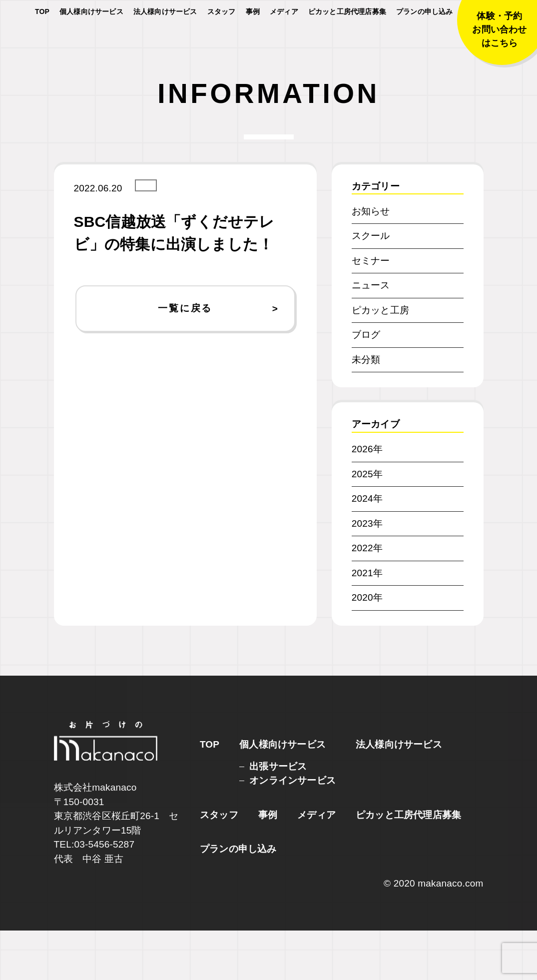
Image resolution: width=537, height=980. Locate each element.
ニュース (371, 335)
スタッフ (222, 40)
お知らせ (371, 261)
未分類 (366, 409)
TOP (42, 40)
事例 (253, 40)
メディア (284, 40)
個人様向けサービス (91, 40)
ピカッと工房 (380, 360)
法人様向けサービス (165, 40)
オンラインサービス (292, 830)
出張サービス (278, 816)
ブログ (366, 385)
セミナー (371, 310)
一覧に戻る (185, 358)
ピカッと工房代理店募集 (347, 40)
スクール (371, 286)
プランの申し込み (425, 40)
